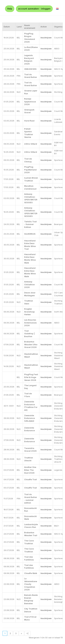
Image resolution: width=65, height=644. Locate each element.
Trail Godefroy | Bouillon (29, 334)
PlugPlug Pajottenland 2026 (30, 170)
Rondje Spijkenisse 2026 (30, 102)
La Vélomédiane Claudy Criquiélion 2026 (31, 584)
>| (27, 633)
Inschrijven (46, 38)
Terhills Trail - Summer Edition (30, 224)
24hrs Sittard (31, 144)
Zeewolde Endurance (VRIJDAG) (29, 418)
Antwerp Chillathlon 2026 (29, 284)
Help (10, 9)
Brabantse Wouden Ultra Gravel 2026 (31, 344)
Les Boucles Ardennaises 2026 (30, 323)
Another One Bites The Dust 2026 (30, 470)
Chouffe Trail (31, 479)
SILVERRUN (30, 234)
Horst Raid (29, 121)
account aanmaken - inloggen (34, 9)
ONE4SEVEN (30, 69)
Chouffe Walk (31, 573)
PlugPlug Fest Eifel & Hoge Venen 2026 (31, 377)
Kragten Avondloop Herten (29, 312)
